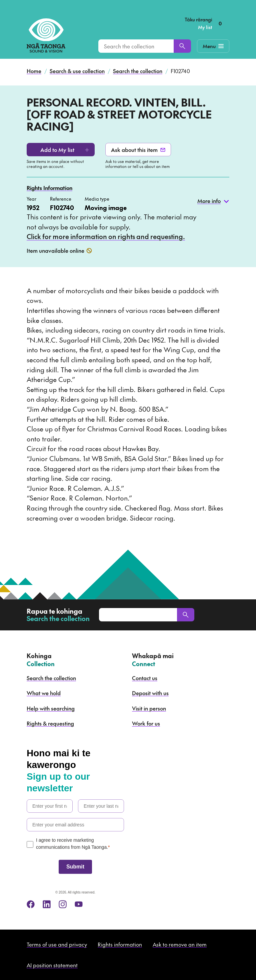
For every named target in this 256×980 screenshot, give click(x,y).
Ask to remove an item (180, 944)
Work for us (146, 723)
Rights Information (49, 188)
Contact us (145, 678)
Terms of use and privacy (57, 944)
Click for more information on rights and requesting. (106, 236)
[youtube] (79, 904)
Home (34, 71)
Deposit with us (150, 693)
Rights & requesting (50, 723)
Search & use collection (77, 71)
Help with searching (51, 708)
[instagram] (63, 904)
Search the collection (138, 71)
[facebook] (31, 904)
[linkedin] (47, 904)
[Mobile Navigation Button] (213, 46)
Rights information (120, 944)
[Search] (182, 46)
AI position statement (52, 965)
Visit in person (149, 708)
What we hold (44, 693)
